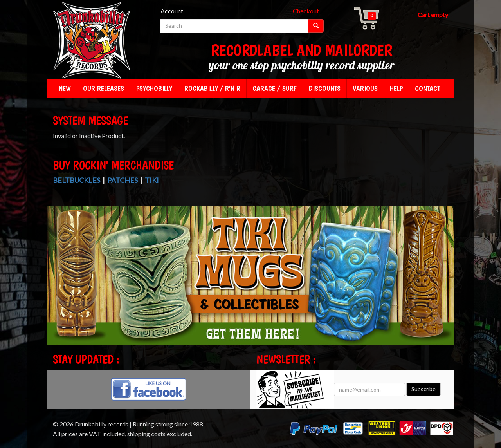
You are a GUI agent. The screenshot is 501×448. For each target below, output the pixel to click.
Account (172, 11)
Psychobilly (154, 88)
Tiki (152, 180)
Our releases (104, 88)
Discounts (325, 88)
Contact (427, 88)
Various (365, 88)
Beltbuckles (77, 180)
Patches (123, 180)
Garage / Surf (275, 88)
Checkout (306, 11)
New (65, 88)
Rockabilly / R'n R (212, 88)
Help (396, 88)
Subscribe (424, 389)
